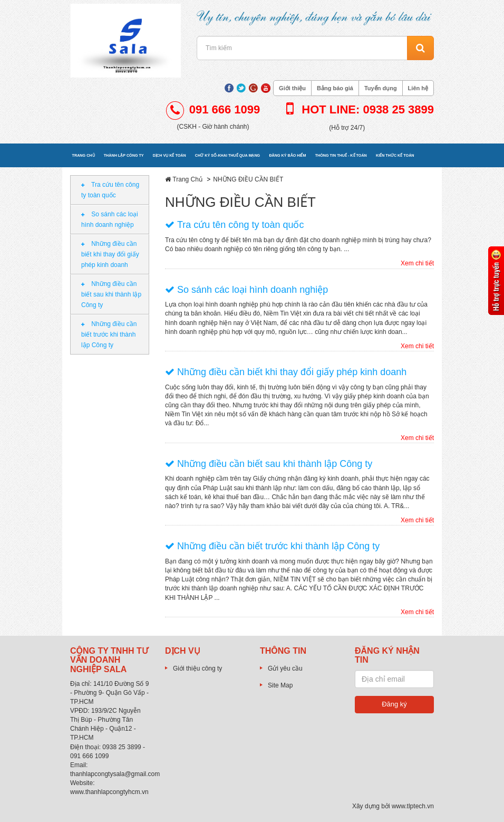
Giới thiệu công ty (197, 668)
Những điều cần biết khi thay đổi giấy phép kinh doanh (110, 254)
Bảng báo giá (335, 88)
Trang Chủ (187, 179)
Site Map (280, 685)
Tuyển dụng (381, 88)
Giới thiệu (292, 88)
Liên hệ (418, 88)
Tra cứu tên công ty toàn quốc (110, 190)
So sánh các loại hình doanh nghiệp (110, 219)
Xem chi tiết (417, 263)
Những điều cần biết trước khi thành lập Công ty (109, 334)
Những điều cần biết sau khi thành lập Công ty (111, 294)
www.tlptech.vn (413, 806)
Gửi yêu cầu (285, 668)
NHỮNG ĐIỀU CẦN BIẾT (248, 179)
